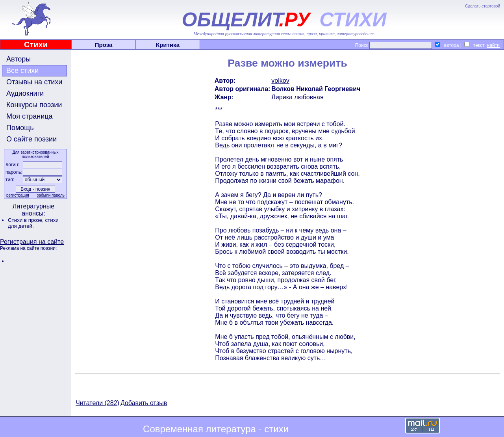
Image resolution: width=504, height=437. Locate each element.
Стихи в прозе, (26, 220)
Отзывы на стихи (34, 82)
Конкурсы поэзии (34, 105)
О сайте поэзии (31, 139)
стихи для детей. (33, 223)
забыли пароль (51, 195)
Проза (104, 45)
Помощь (20, 128)
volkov (280, 81)
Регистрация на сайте (32, 242)
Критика (168, 45)
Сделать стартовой (483, 6)
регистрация (18, 195)
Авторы (19, 59)
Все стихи (22, 71)
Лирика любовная (297, 97)
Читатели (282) (97, 403)
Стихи (36, 45)
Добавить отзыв (144, 403)
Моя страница (30, 116)
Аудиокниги (25, 93)
